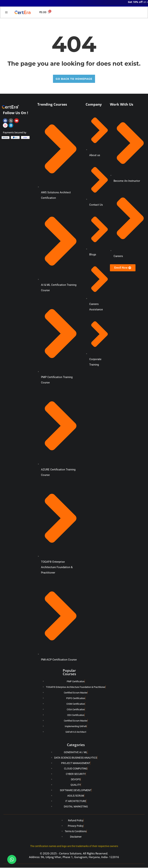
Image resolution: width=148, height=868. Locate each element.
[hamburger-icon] (6, 13)
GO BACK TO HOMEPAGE (74, 79)
